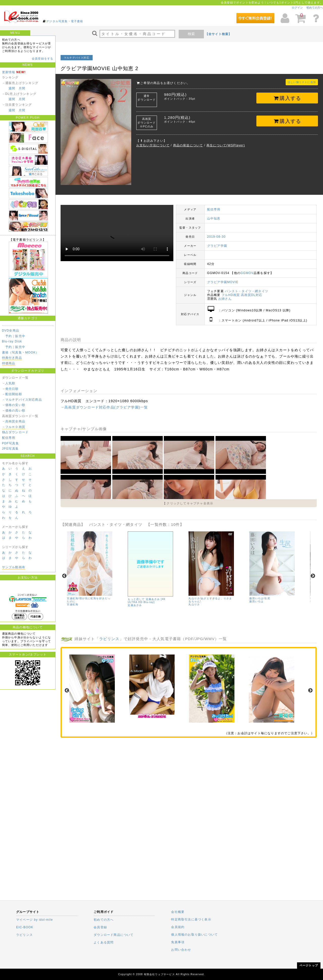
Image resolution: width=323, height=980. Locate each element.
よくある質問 (104, 942)
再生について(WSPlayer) (226, 145)
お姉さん (225, 299)
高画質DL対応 (252, 295)
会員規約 (178, 927)
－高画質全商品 (14, 421)
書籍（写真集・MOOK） (21, 352)
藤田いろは (256, 601)
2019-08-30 (216, 237)
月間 (22, 88)
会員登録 (100, 927)
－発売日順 (10, 389)
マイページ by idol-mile (35, 920)
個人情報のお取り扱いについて (194, 935)
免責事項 (178, 942)
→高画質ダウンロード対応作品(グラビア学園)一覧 (104, 407)
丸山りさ (194, 604)
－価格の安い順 (14, 405)
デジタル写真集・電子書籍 (65, 21)
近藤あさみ (135, 605)
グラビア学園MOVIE (223, 282)
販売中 (20, 336)
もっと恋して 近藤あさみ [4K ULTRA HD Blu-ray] (147, 601)
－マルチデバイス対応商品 (22, 400)
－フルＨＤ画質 (14, 427)
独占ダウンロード (15, 432)
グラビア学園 (217, 246)
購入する (287, 98)
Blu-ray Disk (12, 341)
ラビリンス (109, 639)
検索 (191, 34)
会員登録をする (43, 59)
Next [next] (313, 576)
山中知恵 (214, 219)
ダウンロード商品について (114, 935)
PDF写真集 (10, 443)
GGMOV (247, 273)
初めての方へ (315, 8)
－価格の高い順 (14, 411)
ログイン (297, 8)
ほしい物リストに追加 (302, 82)
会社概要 (178, 912)
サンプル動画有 (14, 567)
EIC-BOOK (25, 927)
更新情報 (9, 72)
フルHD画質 (231, 295)
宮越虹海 (73, 604)
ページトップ (309, 965)
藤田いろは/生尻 (260, 598)
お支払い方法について (153, 145)
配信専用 (9, 438)
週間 (12, 88)
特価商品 (9, 363)
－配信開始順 (12, 394)
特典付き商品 (12, 358)
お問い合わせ (181, 950)
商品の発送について (188, 145)
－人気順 (9, 383)
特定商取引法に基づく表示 (191, 919)
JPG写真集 (10, 449)
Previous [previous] (64, 576)
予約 (9, 336)
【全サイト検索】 (219, 34)
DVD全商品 (11, 331)
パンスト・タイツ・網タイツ (247, 291)
